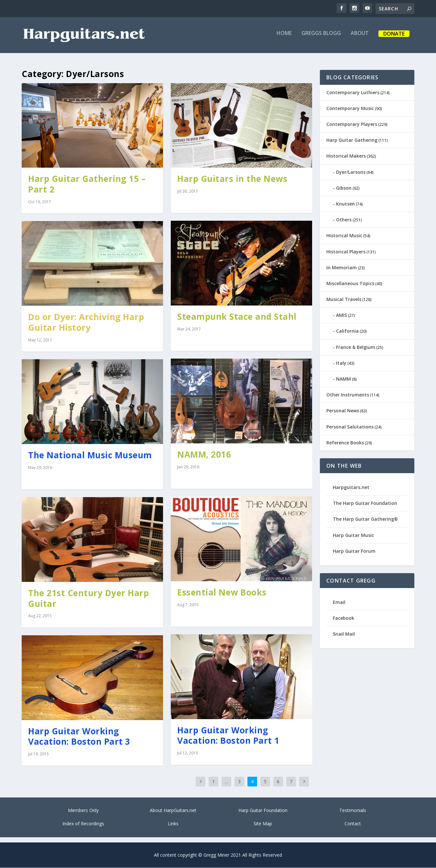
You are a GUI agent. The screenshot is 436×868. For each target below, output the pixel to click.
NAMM (343, 379)
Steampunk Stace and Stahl (237, 317)
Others (344, 220)
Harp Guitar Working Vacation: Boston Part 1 (228, 736)
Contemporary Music (350, 109)
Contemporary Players (352, 124)
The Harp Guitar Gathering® (365, 520)
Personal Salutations (350, 427)
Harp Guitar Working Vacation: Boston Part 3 (79, 737)
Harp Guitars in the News (232, 179)
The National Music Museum (90, 455)
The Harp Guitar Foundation (365, 504)
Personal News (343, 411)
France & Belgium (356, 347)
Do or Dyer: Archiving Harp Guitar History (86, 323)
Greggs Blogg (321, 38)
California (347, 332)
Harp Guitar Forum (354, 551)
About (360, 38)
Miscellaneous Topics (350, 284)
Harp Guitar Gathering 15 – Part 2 (87, 185)
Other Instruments (348, 395)
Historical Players (346, 252)
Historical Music (344, 236)
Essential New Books (222, 593)
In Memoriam (342, 268)
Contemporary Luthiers (353, 93)
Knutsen (345, 204)
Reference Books (345, 443)
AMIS (342, 316)
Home (284, 38)
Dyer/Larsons (351, 172)
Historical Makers (346, 156)
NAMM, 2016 (204, 455)
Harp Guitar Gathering (352, 141)
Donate (394, 38)
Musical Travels (344, 300)
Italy (341, 363)
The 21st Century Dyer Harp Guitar (88, 599)
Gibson (344, 188)
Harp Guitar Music (353, 535)
